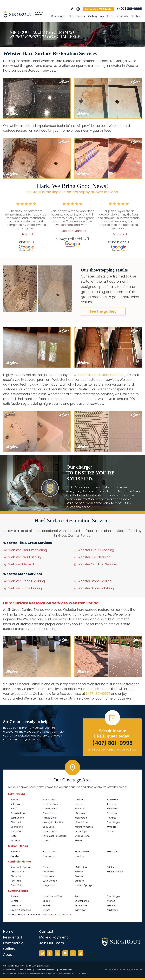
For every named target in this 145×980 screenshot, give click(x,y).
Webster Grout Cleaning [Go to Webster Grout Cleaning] (96, 550)
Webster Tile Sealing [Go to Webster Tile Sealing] (23, 564)
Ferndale (15, 840)
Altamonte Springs (21, 867)
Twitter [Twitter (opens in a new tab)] (57, 953)
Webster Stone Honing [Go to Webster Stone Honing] (25, 588)
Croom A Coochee (21, 910)
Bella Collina (17, 818)
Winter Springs (115, 872)
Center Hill (16, 901)
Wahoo (111, 901)
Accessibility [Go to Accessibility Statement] (9, 970)
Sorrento (112, 813)
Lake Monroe (50, 881)
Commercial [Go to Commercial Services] (77, 16)
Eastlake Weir (50, 851)
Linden (46, 901)
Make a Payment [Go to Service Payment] (54, 937)
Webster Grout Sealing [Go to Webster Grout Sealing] (25, 557)
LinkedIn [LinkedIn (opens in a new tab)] (73, 953)
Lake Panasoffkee (53, 896)
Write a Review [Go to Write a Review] (72, 9)
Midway (79, 872)
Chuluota (16, 876)
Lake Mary (48, 876)
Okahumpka (82, 831)
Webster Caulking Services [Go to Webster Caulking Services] (98, 564)
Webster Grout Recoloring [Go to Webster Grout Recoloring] (28, 550)
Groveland (49, 813)
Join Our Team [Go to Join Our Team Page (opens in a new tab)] (52, 943)
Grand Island (50, 809)
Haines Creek (50, 818)
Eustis (13, 836)
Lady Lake (48, 827)
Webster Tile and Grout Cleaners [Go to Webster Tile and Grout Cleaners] (99, 375)
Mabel (46, 905)
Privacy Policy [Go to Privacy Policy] (25, 970)
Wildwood (113, 910)
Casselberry (17, 872)
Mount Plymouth (84, 827)
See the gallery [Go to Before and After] (103, 311)
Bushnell (15, 896)
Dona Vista (17, 831)
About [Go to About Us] (104, 16)
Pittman (112, 804)
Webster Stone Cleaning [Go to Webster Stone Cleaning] (27, 581)
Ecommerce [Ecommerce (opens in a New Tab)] (122, 969)
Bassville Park (18, 813)
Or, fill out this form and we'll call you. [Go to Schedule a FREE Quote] (112, 750)
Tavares (112, 818)
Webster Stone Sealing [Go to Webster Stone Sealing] (95, 581)
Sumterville (81, 905)
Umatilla (112, 827)
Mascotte (80, 809)
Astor (13, 809)
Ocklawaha (49, 856)
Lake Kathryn (50, 831)
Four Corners (50, 800)
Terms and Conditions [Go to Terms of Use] (45, 970)
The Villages (114, 822)
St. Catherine (82, 901)
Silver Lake (113, 809)
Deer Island (17, 827)
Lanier (46, 840)
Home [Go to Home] (8, 932)
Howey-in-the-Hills (53, 822)
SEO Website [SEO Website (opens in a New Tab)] (111, 969)
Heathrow (48, 872)
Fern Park (16, 881)
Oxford (47, 910)
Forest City (16, 885)
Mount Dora (81, 822)
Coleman (16, 905)
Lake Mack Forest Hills (55, 836)
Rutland (79, 896)
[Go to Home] (25, 14)
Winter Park (113, 867)
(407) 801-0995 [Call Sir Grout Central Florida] (129, 9)
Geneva (47, 867)
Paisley (79, 840)
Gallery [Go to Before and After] (93, 16)
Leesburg (80, 800)
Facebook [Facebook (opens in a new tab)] (50, 953)
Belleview (15, 851)
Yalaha (111, 831)
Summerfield (82, 851)
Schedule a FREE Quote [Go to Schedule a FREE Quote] (98, 9)
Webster (112, 905)
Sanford (79, 881)
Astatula (15, 804)
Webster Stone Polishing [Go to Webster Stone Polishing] (96, 588)
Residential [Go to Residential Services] (59, 16)
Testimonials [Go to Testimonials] (119, 16)
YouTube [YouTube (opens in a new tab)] (65, 953)
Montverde (81, 818)
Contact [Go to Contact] (136, 16)
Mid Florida (81, 867)
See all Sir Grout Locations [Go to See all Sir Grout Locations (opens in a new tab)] (57, 914)
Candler (15, 856)
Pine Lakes (113, 800)
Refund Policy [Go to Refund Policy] (66, 970)
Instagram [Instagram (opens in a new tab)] (42, 953)
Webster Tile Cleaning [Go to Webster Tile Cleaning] (94, 557)
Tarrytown (81, 910)
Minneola (80, 813)
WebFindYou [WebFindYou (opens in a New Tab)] (136, 969)
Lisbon (78, 804)
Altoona (15, 800)
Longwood (49, 885)
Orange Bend (82, 836)
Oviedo (79, 876)
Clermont (16, 822)
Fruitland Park (50, 804)
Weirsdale (113, 851)
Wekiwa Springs (83, 885)
